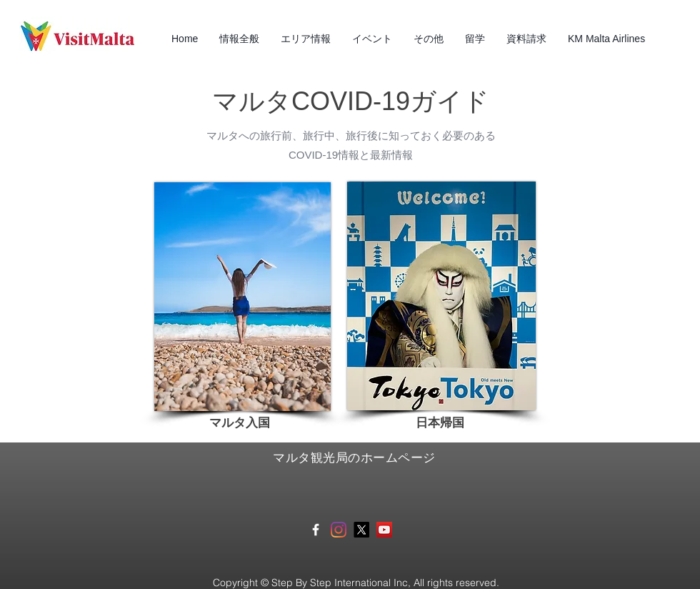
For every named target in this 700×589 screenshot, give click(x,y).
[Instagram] (339, 530)
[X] (361, 530)
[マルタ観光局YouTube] (384, 530)
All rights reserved (455, 583)
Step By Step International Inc (338, 583)
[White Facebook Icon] (316, 530)
